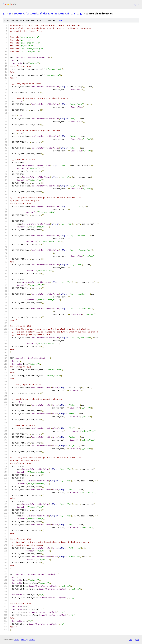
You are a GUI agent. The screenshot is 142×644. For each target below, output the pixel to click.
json (137, 640)
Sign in (136, 4)
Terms (32, 640)
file (60, 20)
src (76, 13)
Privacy (24, 640)
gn (5, 13)
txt (130, 640)
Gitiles (17, 640)
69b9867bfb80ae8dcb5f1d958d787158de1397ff (41, 13)
